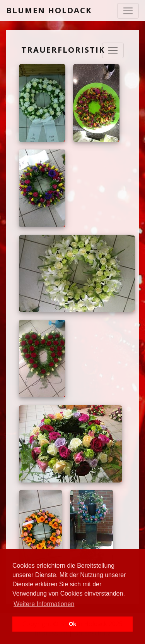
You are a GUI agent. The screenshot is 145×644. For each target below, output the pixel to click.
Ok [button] (72, 624)
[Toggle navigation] (128, 11)
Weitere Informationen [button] (44, 604)
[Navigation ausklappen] (113, 50)
